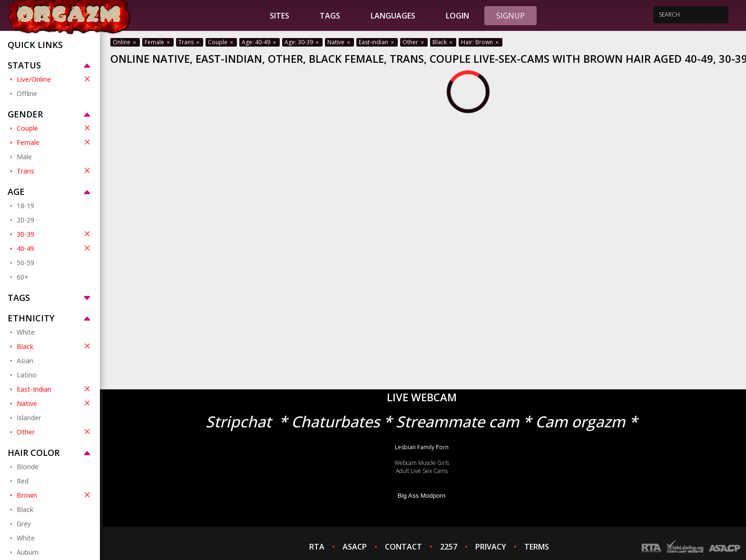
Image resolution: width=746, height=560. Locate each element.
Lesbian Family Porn (422, 447)
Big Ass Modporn (422, 496)
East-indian (377, 42)
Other (54, 432)
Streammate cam (457, 421)
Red (23, 481)
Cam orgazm (580, 421)
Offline (27, 93)
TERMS (537, 547)
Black (54, 346)
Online (125, 42)
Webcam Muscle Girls (422, 463)
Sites (280, 16)
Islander (29, 418)
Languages (393, 16)
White (26, 332)
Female (54, 142)
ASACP (355, 547)
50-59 (25, 263)
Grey (24, 524)
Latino (27, 375)
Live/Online (54, 79)
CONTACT (403, 547)
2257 (449, 547)
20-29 (25, 220)
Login (457, 16)
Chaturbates (335, 421)
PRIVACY (491, 547)
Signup (510, 16)
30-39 (54, 234)
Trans (54, 171)
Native (54, 403)
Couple (54, 128)
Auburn (28, 552)
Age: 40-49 (260, 42)
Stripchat (238, 421)
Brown (54, 495)
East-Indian (54, 389)
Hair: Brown (481, 42)
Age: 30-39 (302, 42)
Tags (330, 16)
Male (24, 157)
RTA (317, 547)
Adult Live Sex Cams (422, 471)
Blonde (28, 467)
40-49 (54, 248)
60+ (23, 277)
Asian (25, 361)
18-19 (25, 206)
